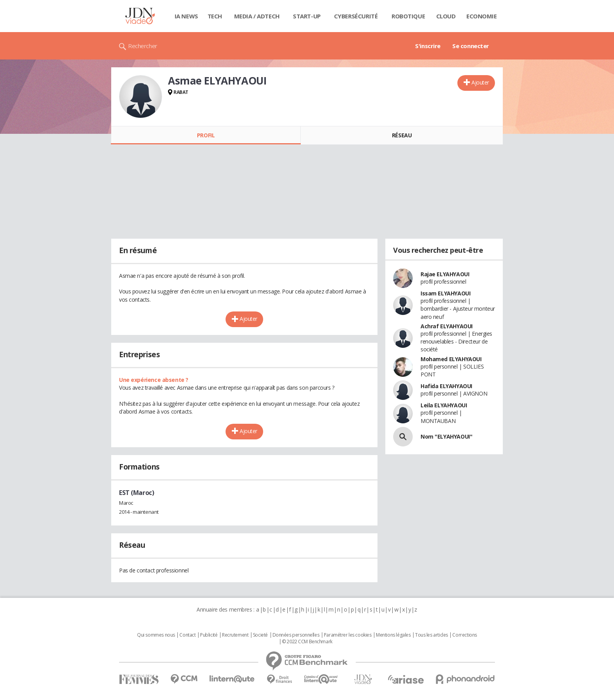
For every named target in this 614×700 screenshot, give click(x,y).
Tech (215, 16)
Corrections (464, 635)
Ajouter (480, 82)
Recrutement (235, 635)
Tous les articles (432, 635)
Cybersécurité (356, 16)
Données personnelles (296, 635)
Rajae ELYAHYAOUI (445, 274)
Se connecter (471, 46)
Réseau (402, 135)
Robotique (408, 16)
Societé (260, 635)
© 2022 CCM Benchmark (307, 642)
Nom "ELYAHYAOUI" (446, 436)
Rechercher (143, 46)
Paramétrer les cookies (348, 635)
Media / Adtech (257, 16)
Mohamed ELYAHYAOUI (451, 359)
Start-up (307, 16)
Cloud (446, 16)
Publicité (209, 635)
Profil (206, 135)
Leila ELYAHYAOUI (444, 405)
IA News (186, 16)
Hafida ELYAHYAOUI (446, 386)
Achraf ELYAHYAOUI (447, 326)
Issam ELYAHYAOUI (445, 293)
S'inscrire (428, 46)
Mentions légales (393, 635)
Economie (482, 16)
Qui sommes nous (156, 635)
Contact (187, 635)
